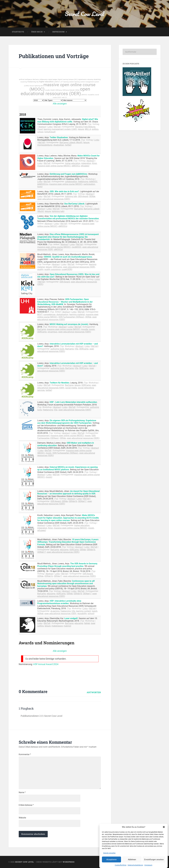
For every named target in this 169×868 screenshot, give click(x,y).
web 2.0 (64, 97)
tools (40, 187)
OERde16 (73, 501)
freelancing (32, 82)
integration (86, 163)
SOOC (59, 97)
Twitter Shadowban (59, 137)
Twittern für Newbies (59, 383)
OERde (77, 90)
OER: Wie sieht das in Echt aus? (64, 191)
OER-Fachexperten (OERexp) (71, 317)
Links (50, 127)
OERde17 (82, 501)
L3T (62, 82)
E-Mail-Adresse (26, 805)
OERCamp (59, 90)
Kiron (94, 163)
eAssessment (43, 436)
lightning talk (39, 86)
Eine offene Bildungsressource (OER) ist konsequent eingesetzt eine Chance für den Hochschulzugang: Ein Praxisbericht (68, 237)
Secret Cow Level (84, 14)
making (67, 626)
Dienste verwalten (109, 866)
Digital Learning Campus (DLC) (68, 79)
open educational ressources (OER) (55, 91)
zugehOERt (67, 269)
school (40, 132)
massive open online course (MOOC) (63, 87)
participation (89, 184)
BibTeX (57, 127)
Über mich (37, 32)
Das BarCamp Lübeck (74, 204)
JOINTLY (57, 82)
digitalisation (82, 79)
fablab (87, 623)
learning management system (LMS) (60, 129)
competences (49, 314)
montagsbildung (45, 145)
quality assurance (52, 269)
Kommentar (25, 754)
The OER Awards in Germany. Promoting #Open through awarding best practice (68, 565)
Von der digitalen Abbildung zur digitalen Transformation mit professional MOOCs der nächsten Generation (68, 217)
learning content (69, 82)
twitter (68, 145)
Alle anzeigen (60, 104)
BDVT (40, 314)
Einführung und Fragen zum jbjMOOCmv (68, 174)
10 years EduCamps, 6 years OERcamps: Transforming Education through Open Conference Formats (68, 542)
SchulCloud (50, 132)
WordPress (69, 862)
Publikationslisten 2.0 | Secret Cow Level (41, 716)
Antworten (94, 692)
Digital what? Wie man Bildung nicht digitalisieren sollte (68, 120)
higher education (46, 82)
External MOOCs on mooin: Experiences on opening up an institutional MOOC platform (67, 468)
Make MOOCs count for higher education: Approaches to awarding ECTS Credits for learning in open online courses (68, 518)
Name (22, 792)
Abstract (42, 127)
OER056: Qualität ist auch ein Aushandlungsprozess (68, 257)
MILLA (88, 129)
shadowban (59, 145)
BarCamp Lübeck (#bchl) (71, 142)
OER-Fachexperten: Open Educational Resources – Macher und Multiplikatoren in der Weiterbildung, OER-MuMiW (65, 302)
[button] (164, 840)
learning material (77, 314)
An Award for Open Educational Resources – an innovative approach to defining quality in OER (68, 492)
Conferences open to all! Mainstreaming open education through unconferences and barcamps (66, 584)
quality (40, 269)
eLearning (97, 79)
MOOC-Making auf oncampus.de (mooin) (69, 324)
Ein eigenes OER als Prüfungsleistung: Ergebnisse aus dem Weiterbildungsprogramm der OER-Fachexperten (67, 422)
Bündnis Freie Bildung (85, 127)
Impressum (58, 32)
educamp (90, 79)
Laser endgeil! (71, 618)
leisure (32, 86)
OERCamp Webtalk (69, 90)
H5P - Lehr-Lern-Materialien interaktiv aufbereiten (73, 402)
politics (95, 129)
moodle (47, 90)
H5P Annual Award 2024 (46, 664)
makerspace (57, 626)
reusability (91, 95)
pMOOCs (84, 95)
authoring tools (57, 349)
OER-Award (83, 196)
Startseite (18, 32)
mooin (53, 90)
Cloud (40, 129)
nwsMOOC (77, 247)
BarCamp (36, 79)
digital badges (53, 79)
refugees (85, 166)
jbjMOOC (93, 182)
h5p (37, 82)
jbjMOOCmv (43, 184)
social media (71, 388)
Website (22, 818)
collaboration (43, 79)
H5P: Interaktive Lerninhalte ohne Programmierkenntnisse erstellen (59, 602)
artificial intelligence (26, 79)
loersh (95, 611)
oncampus (52, 332)
